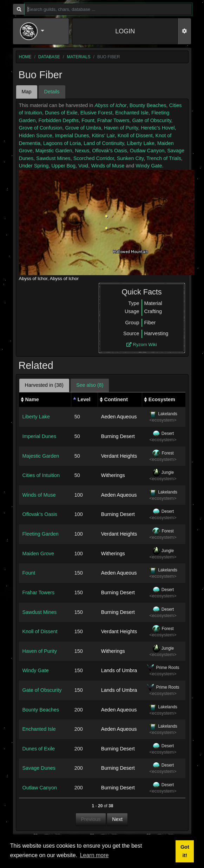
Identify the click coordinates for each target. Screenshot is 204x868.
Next (117, 819)
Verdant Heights (119, 456)
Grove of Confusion (41, 128)
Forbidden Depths (59, 120)
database (49, 57)
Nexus (82, 151)
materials (78, 57)
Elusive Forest (96, 113)
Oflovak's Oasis (110, 151)
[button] (41, 31)
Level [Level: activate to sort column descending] (84, 399)
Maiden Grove (38, 554)
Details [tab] (52, 92)
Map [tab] (27, 92)
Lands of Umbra (119, 670)
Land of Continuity (104, 143)
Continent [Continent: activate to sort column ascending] (116, 399)
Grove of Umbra (83, 128)
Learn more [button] (94, 855)
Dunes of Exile (61, 113)
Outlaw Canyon (147, 151)
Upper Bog (63, 166)
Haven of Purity (121, 128)
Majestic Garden (54, 151)
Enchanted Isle (132, 113)
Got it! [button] (185, 851)
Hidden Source (36, 135)
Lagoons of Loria (62, 143)
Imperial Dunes (72, 135)
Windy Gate (149, 166)
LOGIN (125, 31)
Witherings (113, 475)
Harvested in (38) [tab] (44, 385)
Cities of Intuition (41, 475)
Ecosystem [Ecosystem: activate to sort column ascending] (162, 399)
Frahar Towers (113, 120)
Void (83, 166)
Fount (88, 120)
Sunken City (130, 158)
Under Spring (34, 166)
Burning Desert (118, 436)
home (25, 57)
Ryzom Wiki (142, 344)
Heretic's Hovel (158, 128)
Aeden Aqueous (119, 417)
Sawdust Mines (53, 158)
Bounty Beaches (148, 105)
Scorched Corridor (94, 158)
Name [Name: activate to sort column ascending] (32, 399)
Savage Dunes (39, 768)
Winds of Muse (108, 166)
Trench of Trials (164, 158)
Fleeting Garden (41, 534)
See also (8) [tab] (90, 385)
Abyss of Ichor (110, 105)
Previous (91, 819)
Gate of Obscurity (152, 120)
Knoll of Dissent (135, 135)
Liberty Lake (140, 143)
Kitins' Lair (103, 135)
